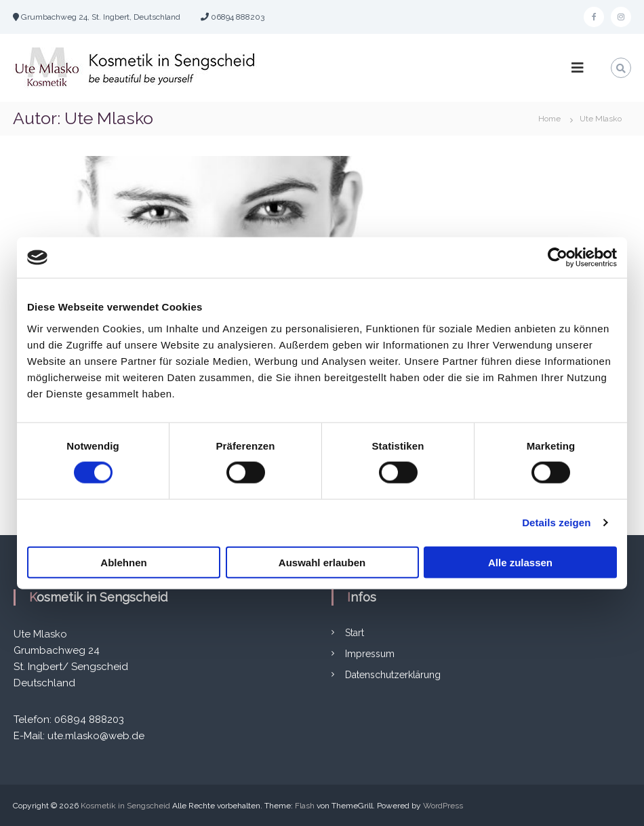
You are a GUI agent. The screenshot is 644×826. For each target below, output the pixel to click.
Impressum (370, 654)
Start (355, 633)
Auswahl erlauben (322, 562)
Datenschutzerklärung (393, 675)
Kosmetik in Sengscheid (125, 806)
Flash (305, 806)
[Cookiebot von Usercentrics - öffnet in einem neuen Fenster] (558, 258)
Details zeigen (556, 523)
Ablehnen (123, 562)
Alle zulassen (520, 562)
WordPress (443, 806)
